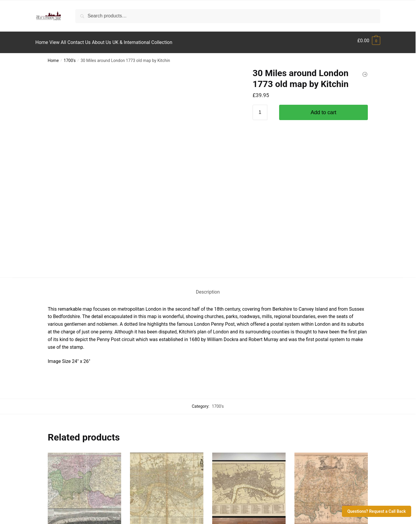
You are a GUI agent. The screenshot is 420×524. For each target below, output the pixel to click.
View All (49, 458)
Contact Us (52, 468)
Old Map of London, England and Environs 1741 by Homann (82, 395)
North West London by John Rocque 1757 (324, 395)
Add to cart (323, 109)
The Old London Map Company (223, 511)
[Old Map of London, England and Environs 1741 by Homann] (84, 342)
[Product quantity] (260, 109)
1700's (70, 57)
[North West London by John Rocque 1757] (331, 342)
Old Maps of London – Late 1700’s (248, 391)
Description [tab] (208, 145)
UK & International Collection (69, 488)
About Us (50, 478)
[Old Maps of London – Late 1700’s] (249, 342)
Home (53, 57)
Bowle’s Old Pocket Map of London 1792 (166, 395)
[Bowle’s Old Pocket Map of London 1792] (167, 342)
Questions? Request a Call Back (376, 511)
